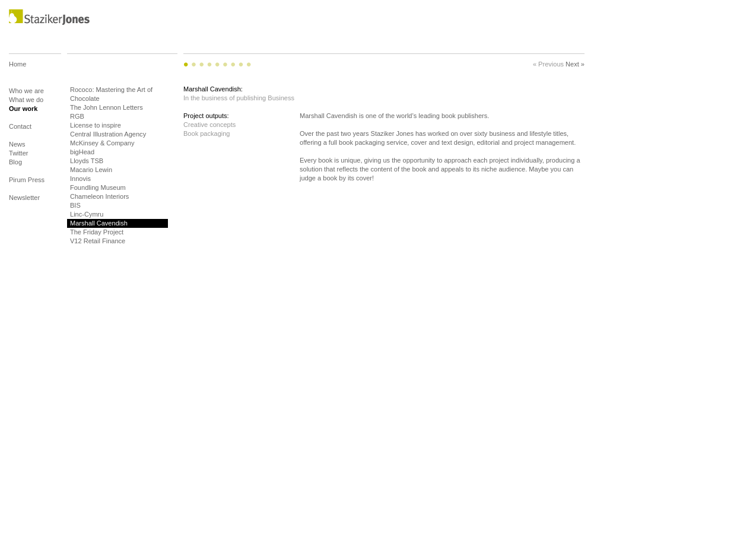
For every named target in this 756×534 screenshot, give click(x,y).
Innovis (80, 179)
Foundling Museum (98, 187)
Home (18, 73)
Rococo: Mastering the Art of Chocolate (111, 94)
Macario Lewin (91, 170)
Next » (575, 64)
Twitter (19, 153)
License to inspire (96, 125)
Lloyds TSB (87, 161)
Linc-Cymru (87, 214)
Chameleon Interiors (99, 196)
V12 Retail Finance (98, 241)
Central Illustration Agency (108, 134)
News (17, 144)
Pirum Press (27, 184)
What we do (26, 100)
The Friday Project (97, 232)
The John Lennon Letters (107, 107)
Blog (15, 166)
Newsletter (24, 198)
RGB (77, 116)
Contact (20, 131)
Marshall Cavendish (99, 223)
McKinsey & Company (102, 143)
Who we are (26, 91)
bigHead (82, 152)
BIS (75, 205)
